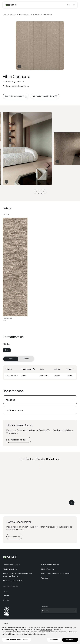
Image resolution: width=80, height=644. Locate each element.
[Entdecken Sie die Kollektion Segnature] (40, 490)
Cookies (6, 596)
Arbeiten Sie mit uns (10, 569)
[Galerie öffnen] (19, 67)
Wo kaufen (45, 578)
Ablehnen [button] (54, 640)
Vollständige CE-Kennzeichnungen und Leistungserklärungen (17, 575)
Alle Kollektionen (24, 14)
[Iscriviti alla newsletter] (14, 537)
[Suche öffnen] (69, 5)
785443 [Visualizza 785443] (70, 376)
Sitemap (6, 600)
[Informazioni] (34, 369)
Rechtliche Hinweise (10, 587)
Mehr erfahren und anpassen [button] (16, 640)
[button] (37, 192)
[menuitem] (7, 350)
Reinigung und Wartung (50, 565)
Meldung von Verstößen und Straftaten (55, 574)
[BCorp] (7, 616)
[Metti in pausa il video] (72, 503)
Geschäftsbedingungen (12, 565)
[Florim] (11, 5)
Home (5, 14)
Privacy (5, 591)
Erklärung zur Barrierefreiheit (13, 580)
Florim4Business (47, 569)
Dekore (26, 359)
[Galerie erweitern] (6, 182)
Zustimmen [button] (70, 640)
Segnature (36, 14)
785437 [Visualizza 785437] (57, 376)
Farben (11, 359)
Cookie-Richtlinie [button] (46, 630)
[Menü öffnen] (74, 5)
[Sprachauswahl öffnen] (59, 611)
